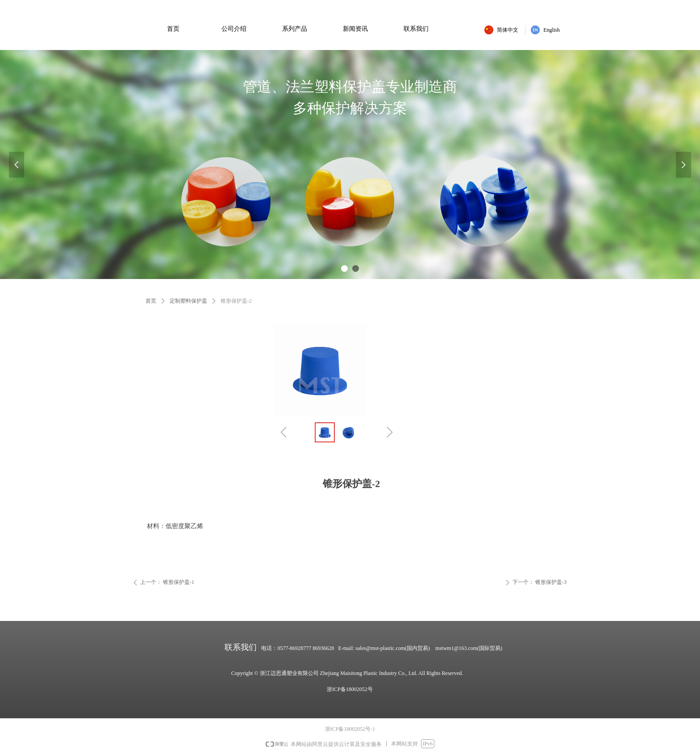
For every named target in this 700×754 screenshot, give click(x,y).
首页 (151, 301)
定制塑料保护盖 (188, 301)
